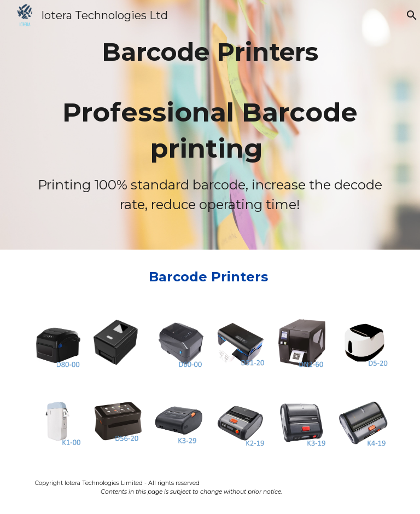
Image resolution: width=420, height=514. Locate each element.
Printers (241, 277)
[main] (210, 125)
